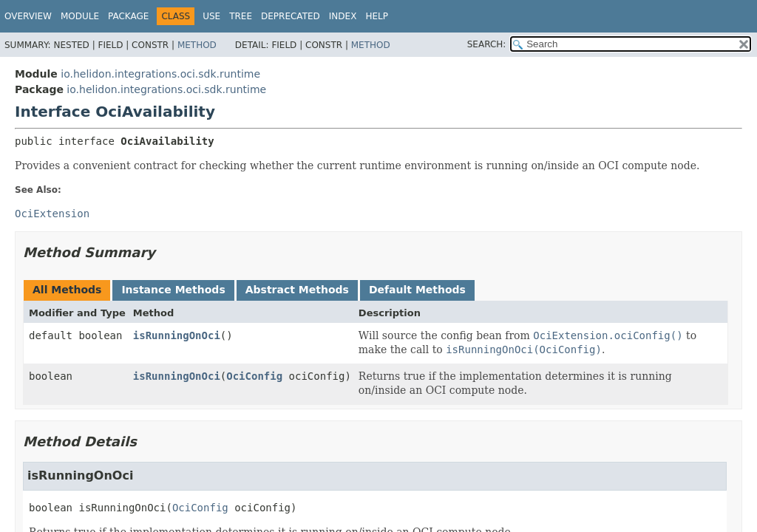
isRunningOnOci (177, 335)
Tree (241, 16)
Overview (28, 16)
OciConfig (254, 376)
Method (197, 45)
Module (80, 16)
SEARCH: (487, 44)
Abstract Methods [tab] (297, 290)
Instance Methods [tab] (173, 290)
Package (128, 16)
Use (211, 16)
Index (343, 16)
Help (377, 16)
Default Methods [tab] (417, 290)
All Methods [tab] (67, 290)
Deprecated (291, 16)
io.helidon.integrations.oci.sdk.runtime (160, 74)
